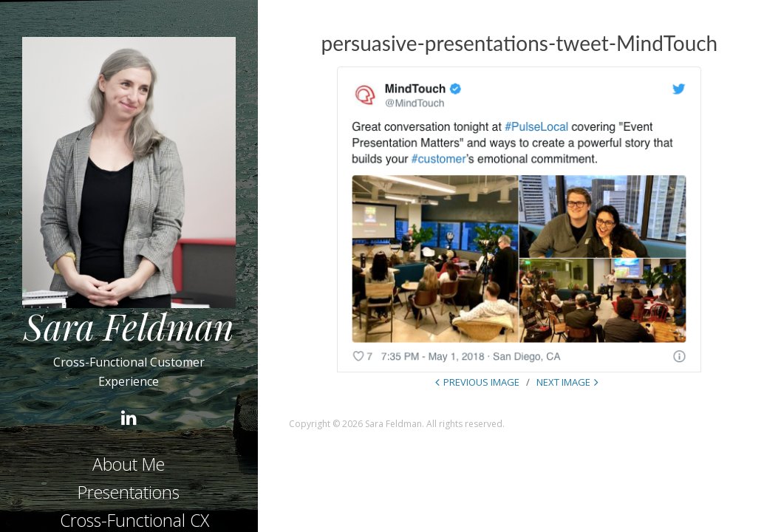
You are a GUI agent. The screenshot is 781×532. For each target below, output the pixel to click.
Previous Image (481, 382)
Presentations (129, 492)
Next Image (563, 382)
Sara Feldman (129, 326)
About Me (129, 464)
